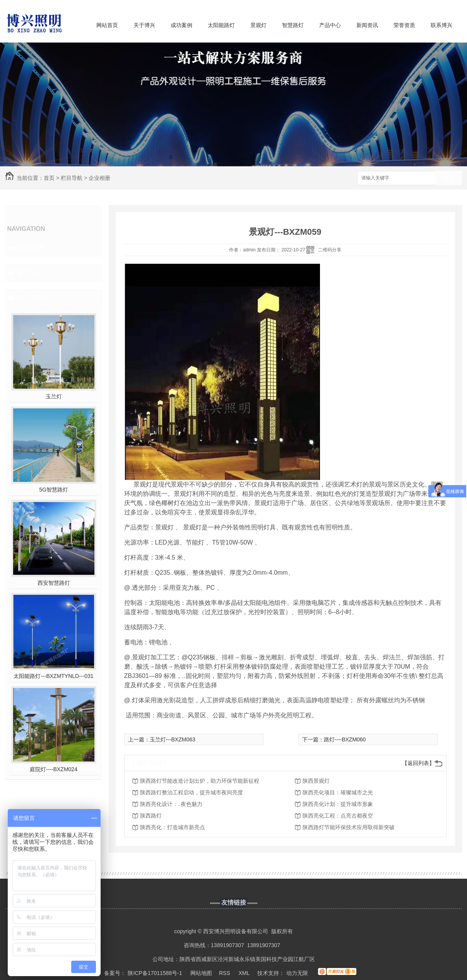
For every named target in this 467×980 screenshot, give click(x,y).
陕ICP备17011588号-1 (155, 973)
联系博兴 (441, 25)
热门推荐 (31, 297)
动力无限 (297, 973)
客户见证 (31, 273)
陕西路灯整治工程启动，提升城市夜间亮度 (192, 792)
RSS (225, 973)
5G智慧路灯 (54, 490)
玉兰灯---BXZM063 (173, 739)
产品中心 (330, 25)
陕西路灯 (151, 816)
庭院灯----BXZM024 (54, 769)
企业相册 (99, 178)
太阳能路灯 (221, 25)
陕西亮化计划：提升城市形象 (338, 804)
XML (245, 973)
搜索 (448, 178)
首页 (49, 178)
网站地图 (201, 973)
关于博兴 (144, 25)
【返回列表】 (418, 763)
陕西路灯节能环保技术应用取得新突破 (349, 827)
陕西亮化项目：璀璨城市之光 (338, 792)
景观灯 (258, 25)
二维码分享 (330, 250)
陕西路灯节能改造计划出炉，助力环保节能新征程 (200, 781)
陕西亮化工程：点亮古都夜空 (338, 816)
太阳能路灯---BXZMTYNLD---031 (53, 676)
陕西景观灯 (316, 781)
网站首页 (107, 25)
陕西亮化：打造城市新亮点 (173, 827)
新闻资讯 (367, 25)
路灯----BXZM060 (345, 739)
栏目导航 (72, 178)
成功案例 (181, 25)
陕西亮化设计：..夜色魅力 (171, 804)
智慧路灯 (293, 25)
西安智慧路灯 (54, 583)
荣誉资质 (404, 25)
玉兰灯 (54, 396)
